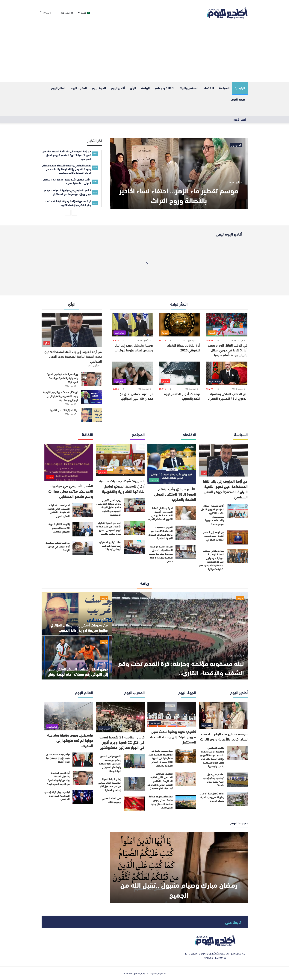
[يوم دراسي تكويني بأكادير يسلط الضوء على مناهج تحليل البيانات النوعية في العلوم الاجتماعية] (134, 505)
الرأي (133, 88)
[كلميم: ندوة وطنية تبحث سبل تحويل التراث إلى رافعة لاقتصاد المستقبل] (172, 714)
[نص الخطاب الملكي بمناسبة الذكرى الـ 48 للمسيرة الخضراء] (227, 373)
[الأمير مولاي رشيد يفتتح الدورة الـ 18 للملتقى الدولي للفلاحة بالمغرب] (172, 464)
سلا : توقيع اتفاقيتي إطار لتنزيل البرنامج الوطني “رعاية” (110, 546)
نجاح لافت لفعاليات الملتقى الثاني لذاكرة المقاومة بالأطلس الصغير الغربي (59, 511)
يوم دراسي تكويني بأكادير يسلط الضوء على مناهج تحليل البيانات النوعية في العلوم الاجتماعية (109, 507)
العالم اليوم (58, 88)
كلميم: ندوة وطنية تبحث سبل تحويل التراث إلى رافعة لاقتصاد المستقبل (173, 736)
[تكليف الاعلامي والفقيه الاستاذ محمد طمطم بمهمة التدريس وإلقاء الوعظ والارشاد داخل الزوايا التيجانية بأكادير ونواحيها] (237, 753)
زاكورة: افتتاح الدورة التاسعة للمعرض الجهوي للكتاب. (59, 528)
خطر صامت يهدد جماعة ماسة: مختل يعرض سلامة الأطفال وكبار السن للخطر (161, 802)
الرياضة (145, 88)
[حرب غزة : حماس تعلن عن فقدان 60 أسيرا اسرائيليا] (132, 373)
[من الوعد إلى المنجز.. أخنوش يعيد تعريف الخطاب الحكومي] (237, 537)
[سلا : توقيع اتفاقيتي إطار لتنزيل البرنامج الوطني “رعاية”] (134, 547)
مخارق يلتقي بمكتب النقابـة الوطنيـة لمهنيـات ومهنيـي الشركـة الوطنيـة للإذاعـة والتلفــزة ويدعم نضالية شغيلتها (212, 560)
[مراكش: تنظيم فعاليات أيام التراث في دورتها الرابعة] (83, 548)
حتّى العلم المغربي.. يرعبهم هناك (111, 800)
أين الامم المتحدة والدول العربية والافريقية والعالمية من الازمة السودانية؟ (63, 378)
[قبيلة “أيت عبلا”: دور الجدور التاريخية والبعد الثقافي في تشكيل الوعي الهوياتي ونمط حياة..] (91, 397)
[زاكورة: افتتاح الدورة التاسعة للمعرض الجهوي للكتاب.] (83, 529)
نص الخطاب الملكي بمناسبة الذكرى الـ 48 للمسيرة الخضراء (228, 396)
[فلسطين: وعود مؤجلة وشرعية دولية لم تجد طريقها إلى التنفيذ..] (69, 716)
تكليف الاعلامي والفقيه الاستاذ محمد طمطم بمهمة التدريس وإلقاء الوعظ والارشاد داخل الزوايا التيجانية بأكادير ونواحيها (212, 757)
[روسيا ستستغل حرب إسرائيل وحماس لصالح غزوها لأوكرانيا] (132, 325)
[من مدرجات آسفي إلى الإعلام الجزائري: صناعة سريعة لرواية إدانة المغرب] (77, 614)
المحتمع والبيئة (189, 88)
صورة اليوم (238, 99)
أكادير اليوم (118, 88)
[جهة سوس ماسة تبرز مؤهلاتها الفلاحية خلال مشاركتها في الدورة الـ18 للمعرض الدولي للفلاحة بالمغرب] (186, 756)
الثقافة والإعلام (165, 88)
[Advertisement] (145, 54)
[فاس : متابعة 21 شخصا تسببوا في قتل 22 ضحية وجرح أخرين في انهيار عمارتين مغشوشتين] (120, 717)
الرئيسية (240, 88)
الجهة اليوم (99, 88)
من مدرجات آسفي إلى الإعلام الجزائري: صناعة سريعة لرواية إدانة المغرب (79, 627)
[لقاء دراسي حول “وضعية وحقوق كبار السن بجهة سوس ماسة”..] (237, 780)
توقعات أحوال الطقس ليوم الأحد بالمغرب (182, 396)
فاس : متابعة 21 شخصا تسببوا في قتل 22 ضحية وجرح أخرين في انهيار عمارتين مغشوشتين (122, 742)
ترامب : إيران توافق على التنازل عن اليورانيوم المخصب (57, 795)
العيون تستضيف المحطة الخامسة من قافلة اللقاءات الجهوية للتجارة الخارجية (161, 533)
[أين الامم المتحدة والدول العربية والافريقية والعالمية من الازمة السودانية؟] (91, 379)
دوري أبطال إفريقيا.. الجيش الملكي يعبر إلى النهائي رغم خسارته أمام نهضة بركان (78, 671)
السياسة (224, 88)
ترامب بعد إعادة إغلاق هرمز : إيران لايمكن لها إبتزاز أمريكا (58, 758)
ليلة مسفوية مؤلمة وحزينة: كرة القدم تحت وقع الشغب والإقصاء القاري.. (181, 668)
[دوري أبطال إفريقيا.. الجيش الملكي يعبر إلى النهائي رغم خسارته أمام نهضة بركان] (77, 658)
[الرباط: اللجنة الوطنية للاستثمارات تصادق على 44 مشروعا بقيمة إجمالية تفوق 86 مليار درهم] (186, 552)
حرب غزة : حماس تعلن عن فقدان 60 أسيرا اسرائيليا (136, 396)
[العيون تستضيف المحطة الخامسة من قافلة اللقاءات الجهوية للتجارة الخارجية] (186, 533)
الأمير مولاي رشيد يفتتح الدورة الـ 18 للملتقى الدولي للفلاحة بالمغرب (175, 494)
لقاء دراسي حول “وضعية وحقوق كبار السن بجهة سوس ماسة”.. (214, 780)
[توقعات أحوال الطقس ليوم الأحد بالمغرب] (180, 373)
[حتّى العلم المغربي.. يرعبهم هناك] (134, 804)
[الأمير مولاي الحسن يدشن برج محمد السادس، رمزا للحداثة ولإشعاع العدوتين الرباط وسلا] (134, 761)
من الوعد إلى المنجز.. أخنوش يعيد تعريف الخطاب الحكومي (213, 536)
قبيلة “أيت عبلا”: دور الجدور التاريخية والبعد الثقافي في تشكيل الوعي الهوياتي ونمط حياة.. (61, 396)
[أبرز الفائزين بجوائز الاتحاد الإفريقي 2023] (180, 325)
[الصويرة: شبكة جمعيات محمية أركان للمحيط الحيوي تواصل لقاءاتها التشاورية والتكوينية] (120, 460)
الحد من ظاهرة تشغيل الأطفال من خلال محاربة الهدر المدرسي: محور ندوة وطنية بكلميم (109, 528)
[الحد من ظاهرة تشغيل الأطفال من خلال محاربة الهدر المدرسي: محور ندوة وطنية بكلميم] (134, 528)
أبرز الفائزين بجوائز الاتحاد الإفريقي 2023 (184, 347)
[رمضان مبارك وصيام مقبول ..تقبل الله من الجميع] (179, 867)
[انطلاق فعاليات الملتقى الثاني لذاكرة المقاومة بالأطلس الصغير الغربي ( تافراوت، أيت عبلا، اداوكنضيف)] (186, 779)
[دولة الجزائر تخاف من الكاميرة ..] (91, 415)
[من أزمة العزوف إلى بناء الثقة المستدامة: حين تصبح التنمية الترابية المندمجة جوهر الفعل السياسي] (72, 330)
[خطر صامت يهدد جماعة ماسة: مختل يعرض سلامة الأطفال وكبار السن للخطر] (186, 802)
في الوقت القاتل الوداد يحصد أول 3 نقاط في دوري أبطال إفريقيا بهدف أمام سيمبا (228, 350)
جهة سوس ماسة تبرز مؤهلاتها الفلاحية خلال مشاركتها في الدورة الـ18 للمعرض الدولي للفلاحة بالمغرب (161, 758)
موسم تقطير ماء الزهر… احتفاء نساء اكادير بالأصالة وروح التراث (179, 195)
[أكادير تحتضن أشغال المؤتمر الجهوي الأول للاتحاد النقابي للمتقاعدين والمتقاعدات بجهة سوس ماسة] (237, 511)
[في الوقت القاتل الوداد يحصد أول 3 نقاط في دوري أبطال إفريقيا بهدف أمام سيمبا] (227, 325)
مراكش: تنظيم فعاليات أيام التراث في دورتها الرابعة (58, 546)
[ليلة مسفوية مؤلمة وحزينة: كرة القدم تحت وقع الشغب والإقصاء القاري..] (180, 636)
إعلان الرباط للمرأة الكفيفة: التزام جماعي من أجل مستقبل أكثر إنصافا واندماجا (110, 784)
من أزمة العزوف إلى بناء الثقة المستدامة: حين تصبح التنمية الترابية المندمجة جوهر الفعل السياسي (73, 356)
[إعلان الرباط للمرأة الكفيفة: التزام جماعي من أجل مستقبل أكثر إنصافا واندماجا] (134, 784)
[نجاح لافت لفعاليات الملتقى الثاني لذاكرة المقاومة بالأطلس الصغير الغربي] (83, 510)
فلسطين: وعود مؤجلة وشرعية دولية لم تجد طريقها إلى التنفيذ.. (70, 740)
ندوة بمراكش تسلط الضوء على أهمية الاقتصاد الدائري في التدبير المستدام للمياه (161, 513)
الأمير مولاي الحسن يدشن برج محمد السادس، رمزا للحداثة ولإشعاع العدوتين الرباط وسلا (110, 763)
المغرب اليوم (79, 88)
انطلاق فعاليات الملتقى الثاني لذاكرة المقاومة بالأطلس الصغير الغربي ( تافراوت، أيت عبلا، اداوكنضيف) (160, 781)
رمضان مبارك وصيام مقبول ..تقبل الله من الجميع (179, 889)
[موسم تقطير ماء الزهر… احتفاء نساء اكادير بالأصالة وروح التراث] (179, 173)
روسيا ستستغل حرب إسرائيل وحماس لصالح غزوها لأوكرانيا (134, 347)
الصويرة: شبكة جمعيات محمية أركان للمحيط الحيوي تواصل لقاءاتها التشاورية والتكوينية (122, 486)
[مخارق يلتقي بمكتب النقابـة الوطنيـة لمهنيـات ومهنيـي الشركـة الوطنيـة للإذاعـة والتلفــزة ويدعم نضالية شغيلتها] (237, 556)
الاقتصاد (209, 88)
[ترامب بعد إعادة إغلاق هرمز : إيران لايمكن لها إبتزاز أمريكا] (83, 760)
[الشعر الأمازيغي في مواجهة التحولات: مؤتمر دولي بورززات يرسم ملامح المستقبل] (69, 462)
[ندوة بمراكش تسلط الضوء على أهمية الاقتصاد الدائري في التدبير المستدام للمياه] (186, 513)
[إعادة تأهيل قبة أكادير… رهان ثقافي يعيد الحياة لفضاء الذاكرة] (237, 799)
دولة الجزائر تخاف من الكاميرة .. (63, 410)
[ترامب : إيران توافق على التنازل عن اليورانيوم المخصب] (83, 797)
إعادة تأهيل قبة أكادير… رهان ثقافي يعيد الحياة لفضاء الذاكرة (212, 797)
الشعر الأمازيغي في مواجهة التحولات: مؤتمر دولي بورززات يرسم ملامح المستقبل (71, 491)
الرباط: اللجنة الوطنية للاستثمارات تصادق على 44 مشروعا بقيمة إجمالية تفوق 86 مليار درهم (161, 554)
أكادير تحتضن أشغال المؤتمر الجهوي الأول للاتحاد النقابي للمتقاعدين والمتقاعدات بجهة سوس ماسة (213, 515)
